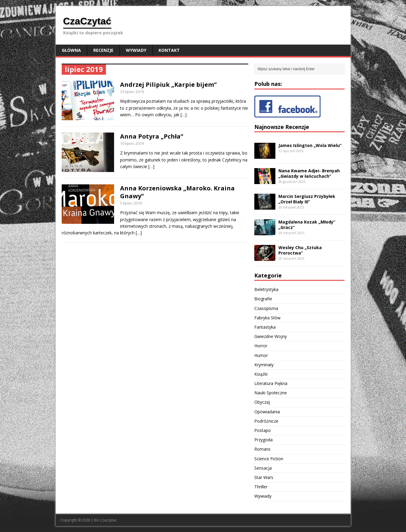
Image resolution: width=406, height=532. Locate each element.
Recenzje (103, 50)
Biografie (263, 299)
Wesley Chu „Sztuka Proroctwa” (300, 250)
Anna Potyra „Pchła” (152, 136)
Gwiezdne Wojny (271, 336)
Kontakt (169, 50)
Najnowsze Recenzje (282, 127)
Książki (261, 374)
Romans (262, 449)
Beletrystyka (266, 289)
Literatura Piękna (271, 383)
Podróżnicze (266, 421)
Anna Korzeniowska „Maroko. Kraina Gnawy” (177, 192)
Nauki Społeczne (271, 393)
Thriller (261, 487)
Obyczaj (262, 402)
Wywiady (136, 50)
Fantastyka (265, 327)
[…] (184, 115)
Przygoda (263, 440)
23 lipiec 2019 (132, 92)
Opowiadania (267, 412)
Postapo (263, 430)
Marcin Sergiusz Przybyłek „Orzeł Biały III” (307, 199)
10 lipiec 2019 (132, 143)
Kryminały (264, 365)
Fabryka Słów (267, 318)
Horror (261, 346)
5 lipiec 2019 (131, 203)
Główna (71, 50)
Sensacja (263, 468)
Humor (261, 355)
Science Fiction (269, 459)
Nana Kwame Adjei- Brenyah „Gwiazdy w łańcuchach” (309, 173)
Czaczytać (108, 520)
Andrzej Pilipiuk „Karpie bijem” (168, 84)
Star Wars (264, 477)
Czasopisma (266, 308)
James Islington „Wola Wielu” (310, 145)
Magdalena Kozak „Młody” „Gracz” (307, 225)
